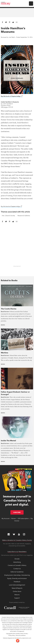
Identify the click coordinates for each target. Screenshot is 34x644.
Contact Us (17, 569)
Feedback (17, 582)
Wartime (4, 353)
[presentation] (17, 295)
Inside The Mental (8, 441)
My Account (6, 518)
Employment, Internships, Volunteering (17, 575)
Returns (17, 595)
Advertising (17, 562)
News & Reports (17, 588)
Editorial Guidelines (17, 572)
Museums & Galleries (24, 216)
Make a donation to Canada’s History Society (17, 540)
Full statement (21, 631)
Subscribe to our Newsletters (17, 552)
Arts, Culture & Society (8, 216)
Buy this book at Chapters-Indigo (12, 96)
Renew (14, 518)
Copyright (9, 634)
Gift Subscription (23, 518)
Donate (17, 559)
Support (17, 598)
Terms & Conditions (21, 635)
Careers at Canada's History (17, 565)
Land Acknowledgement (17, 585)
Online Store (17, 591)
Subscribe (18, 512)
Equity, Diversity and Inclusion (17, 578)
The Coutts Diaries (9, 309)
